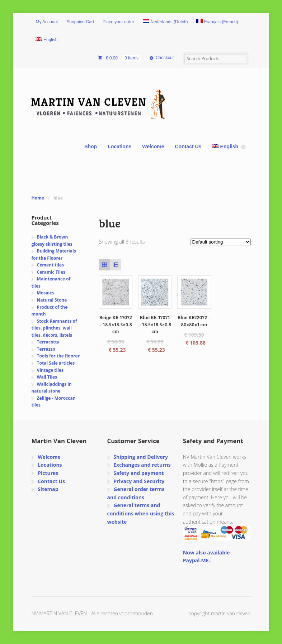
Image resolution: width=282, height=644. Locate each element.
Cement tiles (50, 265)
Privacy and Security (139, 481)
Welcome (153, 146)
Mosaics (46, 293)
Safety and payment (138, 473)
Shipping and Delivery (141, 457)
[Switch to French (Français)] (217, 22)
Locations (119, 146)
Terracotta (48, 342)
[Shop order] (221, 242)
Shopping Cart (80, 22)
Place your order (118, 22)
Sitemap (48, 489)
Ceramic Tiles (51, 272)
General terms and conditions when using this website (141, 513)
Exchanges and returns (142, 465)
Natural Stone (52, 300)
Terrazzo (46, 349)
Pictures (48, 473)
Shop (91, 146)
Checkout (165, 58)
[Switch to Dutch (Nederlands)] (165, 22)
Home (37, 198)
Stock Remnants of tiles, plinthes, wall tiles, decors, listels (54, 328)
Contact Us (188, 146)
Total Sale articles (56, 363)
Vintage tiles (50, 370)
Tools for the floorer (58, 356)
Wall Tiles (47, 377)
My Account (47, 22)
